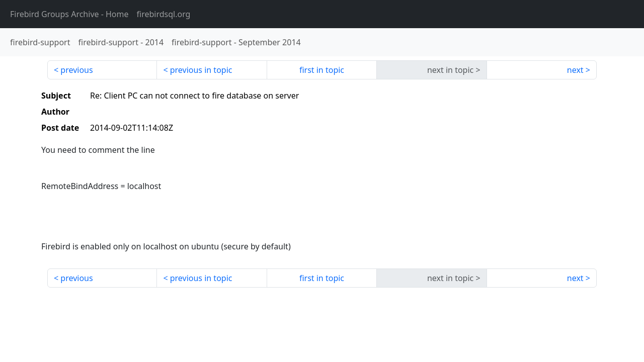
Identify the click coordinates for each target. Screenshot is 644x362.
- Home (69, 14)
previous (76, 70)
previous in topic (201, 70)
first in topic (322, 70)
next (575, 70)
